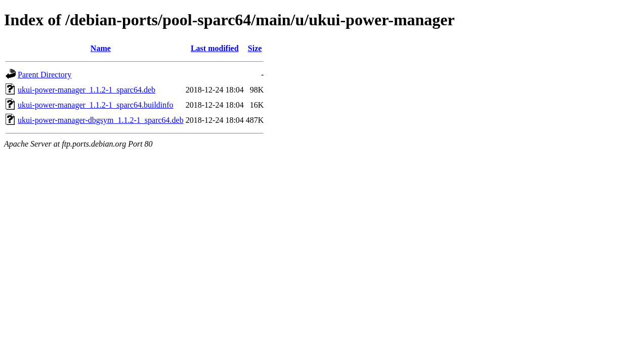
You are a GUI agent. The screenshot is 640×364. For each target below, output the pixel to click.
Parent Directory (45, 75)
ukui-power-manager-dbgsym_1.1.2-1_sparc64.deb (101, 120)
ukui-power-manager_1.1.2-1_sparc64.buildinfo (96, 105)
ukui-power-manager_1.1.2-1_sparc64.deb (87, 90)
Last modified (215, 48)
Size (255, 48)
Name (101, 48)
